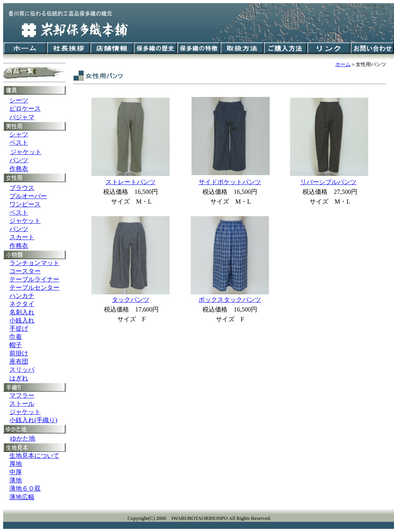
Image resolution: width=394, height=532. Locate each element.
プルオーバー (28, 196)
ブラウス (22, 188)
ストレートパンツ (131, 182)
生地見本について (34, 456)
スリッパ (22, 370)
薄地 (16, 480)
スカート (22, 237)
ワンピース (25, 204)
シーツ (19, 100)
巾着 (16, 337)
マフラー (22, 395)
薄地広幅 (22, 497)
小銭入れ (22, 320)
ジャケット (25, 221)
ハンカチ (22, 296)
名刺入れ (22, 312)
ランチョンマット (34, 263)
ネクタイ (22, 304)
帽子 (16, 345)
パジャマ (22, 117)
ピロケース (25, 108)
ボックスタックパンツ (230, 300)
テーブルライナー (34, 279)
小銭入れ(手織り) (33, 420)
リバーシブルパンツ (328, 182)
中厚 (16, 472)
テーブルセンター (34, 287)
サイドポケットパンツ (230, 182)
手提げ (19, 329)
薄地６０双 (25, 488)
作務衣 (19, 169)
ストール (22, 404)
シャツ (19, 134)
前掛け (19, 353)
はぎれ (19, 378)
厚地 (16, 464)
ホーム (343, 64)
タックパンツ (131, 300)
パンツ (19, 160)
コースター (25, 271)
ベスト (19, 142)
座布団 (19, 361)
